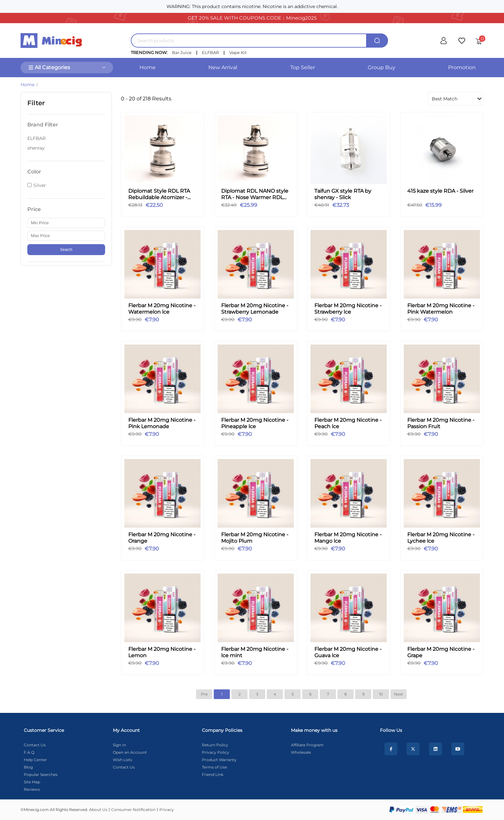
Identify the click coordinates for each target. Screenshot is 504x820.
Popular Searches (41, 774)
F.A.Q (29, 752)
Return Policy (215, 745)
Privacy (167, 810)
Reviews (32, 789)
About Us (98, 810)
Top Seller (303, 67)
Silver (40, 185)
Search (66, 250)
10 (381, 694)
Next (399, 694)
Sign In (119, 745)
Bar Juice (182, 52)
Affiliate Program (307, 745)
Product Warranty (219, 760)
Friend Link (213, 774)
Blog (28, 767)
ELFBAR (210, 52)
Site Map (32, 782)
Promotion (462, 67)
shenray (36, 148)
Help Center (35, 760)
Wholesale (301, 752)
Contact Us (35, 745)
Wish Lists (122, 760)
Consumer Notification (133, 810)
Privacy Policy (216, 752)
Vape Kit (238, 52)
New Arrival (223, 67)
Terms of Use (214, 767)
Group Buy (382, 67)
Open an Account (130, 752)
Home (148, 67)
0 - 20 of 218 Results (146, 99)
